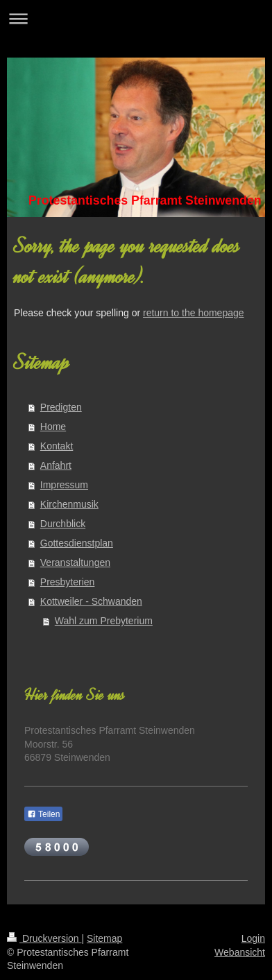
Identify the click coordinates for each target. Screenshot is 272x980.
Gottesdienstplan (77, 543)
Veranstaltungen (75, 562)
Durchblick (63, 524)
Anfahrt (56, 465)
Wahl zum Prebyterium (104, 621)
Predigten (61, 407)
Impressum (64, 485)
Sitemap (104, 938)
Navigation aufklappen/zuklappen (136, 18)
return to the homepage (194, 313)
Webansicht (240, 952)
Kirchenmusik (69, 504)
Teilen (43, 814)
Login (253, 938)
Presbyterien (68, 582)
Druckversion (44, 938)
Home (53, 427)
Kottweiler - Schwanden (91, 601)
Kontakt (57, 446)
